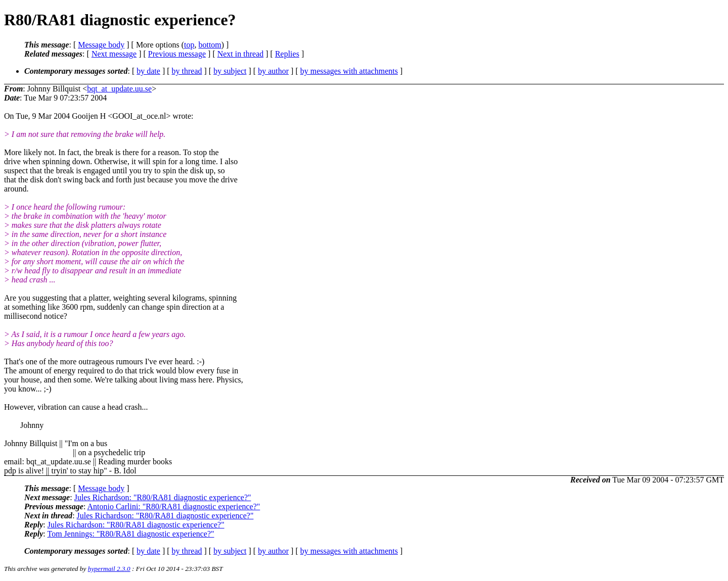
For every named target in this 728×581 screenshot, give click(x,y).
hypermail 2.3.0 (109, 569)
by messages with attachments (349, 71)
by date (148, 71)
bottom (210, 45)
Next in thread (241, 54)
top (189, 45)
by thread (187, 71)
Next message (114, 54)
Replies (287, 54)
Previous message (177, 54)
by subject (230, 71)
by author (273, 71)
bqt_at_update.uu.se (119, 89)
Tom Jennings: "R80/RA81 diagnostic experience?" (130, 534)
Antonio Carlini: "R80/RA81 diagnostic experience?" (173, 506)
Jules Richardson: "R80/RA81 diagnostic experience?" (163, 497)
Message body (101, 45)
